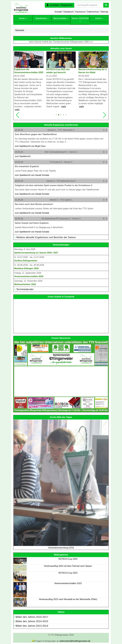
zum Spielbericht (30, 146)
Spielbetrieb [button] (42, 18)
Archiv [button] (99, 18)
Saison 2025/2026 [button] (80, 19)
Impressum (80, 12)
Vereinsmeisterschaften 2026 (29, 276)
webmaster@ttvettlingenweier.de (75, 641)
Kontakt (58, 12)
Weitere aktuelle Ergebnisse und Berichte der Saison (46, 237)
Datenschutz (93, 12)
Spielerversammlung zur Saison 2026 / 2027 (36, 253)
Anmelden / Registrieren (60, 5)
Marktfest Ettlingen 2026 (26, 268)
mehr (17, 110)
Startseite (20, 30)
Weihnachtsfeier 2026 (25, 284)
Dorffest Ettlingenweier (26, 261)
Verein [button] (23, 18)
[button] (18, 115)
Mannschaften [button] (61, 18)
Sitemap (104, 12)
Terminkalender (25, 289)
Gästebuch (69, 12)
